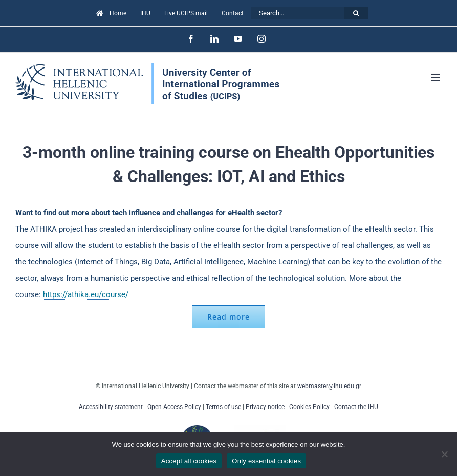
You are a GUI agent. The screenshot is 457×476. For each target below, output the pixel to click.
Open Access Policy (174, 407)
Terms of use (223, 407)
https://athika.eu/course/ (86, 294)
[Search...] (297, 13)
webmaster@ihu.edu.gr (329, 386)
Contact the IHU (356, 407)
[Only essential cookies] (444, 454)
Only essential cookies (266, 461)
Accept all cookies (189, 461)
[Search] (356, 13)
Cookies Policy (309, 407)
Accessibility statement (111, 407)
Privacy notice (265, 407)
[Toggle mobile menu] (436, 77)
